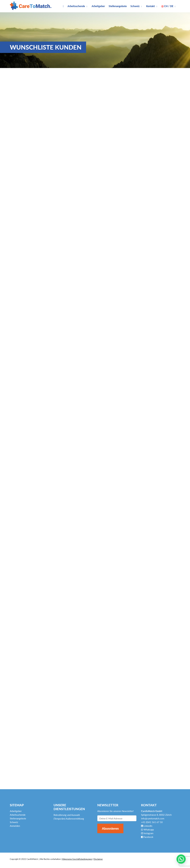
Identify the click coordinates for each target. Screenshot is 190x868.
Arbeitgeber (98, 6)
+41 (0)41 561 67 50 (152, 822)
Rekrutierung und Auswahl (67, 815)
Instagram (147, 833)
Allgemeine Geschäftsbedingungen (77, 859)
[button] (181, 859)
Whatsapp (147, 830)
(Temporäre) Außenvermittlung (69, 819)
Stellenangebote (118, 6)
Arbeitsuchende (76, 6)
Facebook (147, 837)
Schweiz (135, 6)
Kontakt (150, 6)
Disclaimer (98, 859)
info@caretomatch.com (153, 818)
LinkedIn (147, 826)
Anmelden (15, 826)
